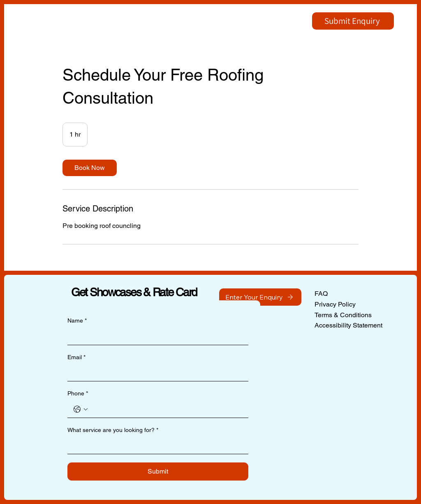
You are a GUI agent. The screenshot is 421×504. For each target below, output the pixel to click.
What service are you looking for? (113, 430)
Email (76, 358)
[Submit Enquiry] (353, 21)
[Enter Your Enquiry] (260, 297)
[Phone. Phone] (166, 409)
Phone (78, 394)
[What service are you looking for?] (155, 446)
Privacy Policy (335, 304)
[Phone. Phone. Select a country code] (81, 409)
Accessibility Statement (348, 325)
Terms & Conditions (343, 315)
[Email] (155, 373)
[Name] (155, 337)
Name (77, 321)
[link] (90, 168)
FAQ (321, 294)
